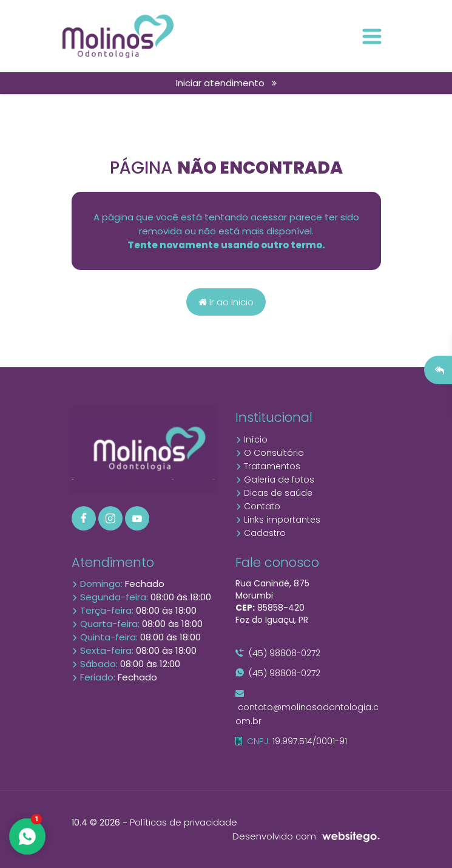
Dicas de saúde (274, 493)
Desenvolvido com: (307, 836)
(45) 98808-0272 (278, 653)
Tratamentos (268, 466)
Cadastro (261, 533)
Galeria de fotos (275, 480)
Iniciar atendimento (226, 83)
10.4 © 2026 (96, 822)
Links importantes (278, 520)
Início (251, 439)
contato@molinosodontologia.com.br (307, 708)
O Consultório (270, 453)
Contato (258, 506)
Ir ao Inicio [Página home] (226, 302)
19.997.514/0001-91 (291, 741)
